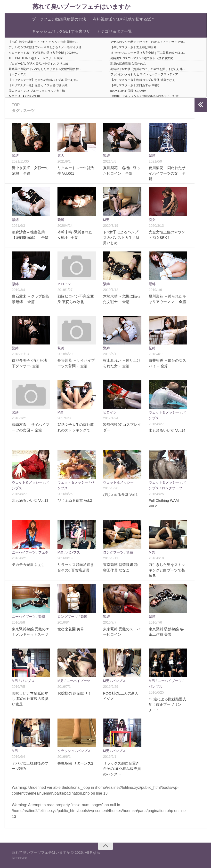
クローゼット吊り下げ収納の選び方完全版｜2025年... (44, 53)
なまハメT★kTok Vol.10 (24, 96)
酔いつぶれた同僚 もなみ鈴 (128, 91)
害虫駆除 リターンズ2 (75, 763)
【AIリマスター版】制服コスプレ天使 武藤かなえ (143, 80)
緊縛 (15, 156)
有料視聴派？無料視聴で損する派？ (124, 19)
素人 (61, 156)
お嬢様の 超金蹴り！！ (76, 693)
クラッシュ (66, 751)
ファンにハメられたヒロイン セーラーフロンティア (144, 74)
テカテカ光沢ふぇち (28, 565)
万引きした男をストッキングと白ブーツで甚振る (167, 570)
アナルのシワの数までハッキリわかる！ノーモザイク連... (148, 42)
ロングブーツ (172, 488)
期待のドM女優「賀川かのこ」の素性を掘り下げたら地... (148, 69)
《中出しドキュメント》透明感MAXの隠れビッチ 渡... (146, 96)
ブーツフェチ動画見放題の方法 (59, 19)
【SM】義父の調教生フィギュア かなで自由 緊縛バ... (44, 42)
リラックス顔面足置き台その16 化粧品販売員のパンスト (122, 769)
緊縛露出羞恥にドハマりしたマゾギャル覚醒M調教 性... (45, 69)
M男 (106, 220)
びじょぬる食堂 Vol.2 (75, 500)
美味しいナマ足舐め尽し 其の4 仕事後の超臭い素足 (30, 699)
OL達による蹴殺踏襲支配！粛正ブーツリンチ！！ (167, 704)
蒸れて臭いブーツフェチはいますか (82, 7)
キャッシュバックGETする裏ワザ (61, 31)
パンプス (73, 552)
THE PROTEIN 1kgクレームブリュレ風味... (37, 58)
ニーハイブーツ (24, 552)
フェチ (43, 552)
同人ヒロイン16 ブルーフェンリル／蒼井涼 (37, 91)
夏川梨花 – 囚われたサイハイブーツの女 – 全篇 (167, 173)
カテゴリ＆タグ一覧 (114, 31)
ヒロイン (64, 284)
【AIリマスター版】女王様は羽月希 (134, 47)
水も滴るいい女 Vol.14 (167, 430)
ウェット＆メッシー (164, 412)
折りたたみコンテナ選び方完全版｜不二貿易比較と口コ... (148, 53)
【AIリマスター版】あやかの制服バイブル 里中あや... (44, 80)
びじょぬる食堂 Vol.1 (120, 495)
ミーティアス (17, 74)
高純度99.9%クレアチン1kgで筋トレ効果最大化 (142, 58)
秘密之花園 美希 (71, 629)
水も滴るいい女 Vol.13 (30, 500)
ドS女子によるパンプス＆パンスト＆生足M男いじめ (121, 237)
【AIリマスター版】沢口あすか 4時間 (135, 85)
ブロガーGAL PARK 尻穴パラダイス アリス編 (38, 64)
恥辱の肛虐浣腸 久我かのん (128, 64)
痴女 (152, 220)
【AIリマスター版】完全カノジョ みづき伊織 (38, 85)
